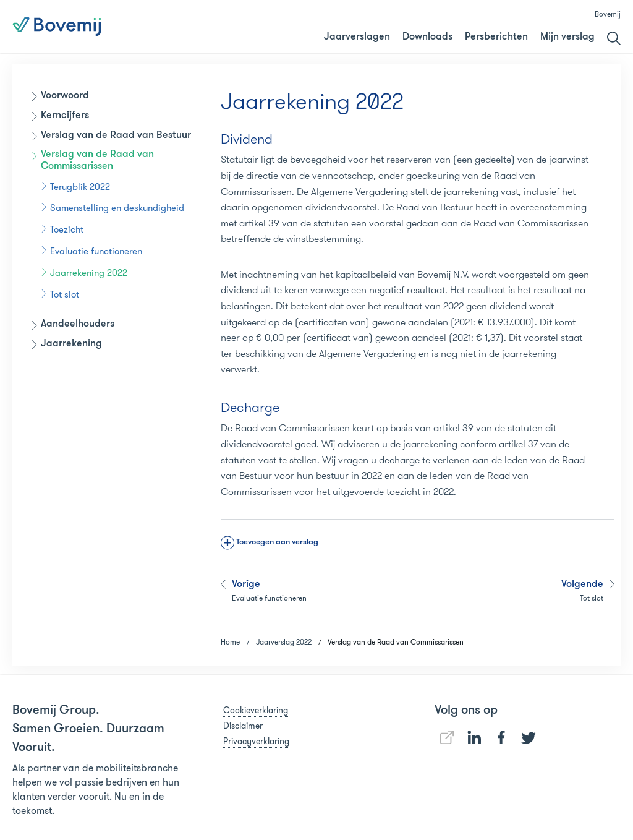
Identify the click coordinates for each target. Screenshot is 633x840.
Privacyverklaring (256, 741)
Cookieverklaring (256, 710)
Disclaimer (243, 726)
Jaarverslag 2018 (376, 27)
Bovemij (608, 14)
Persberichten (496, 37)
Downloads (427, 37)
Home (230, 642)
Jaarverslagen (357, 37)
